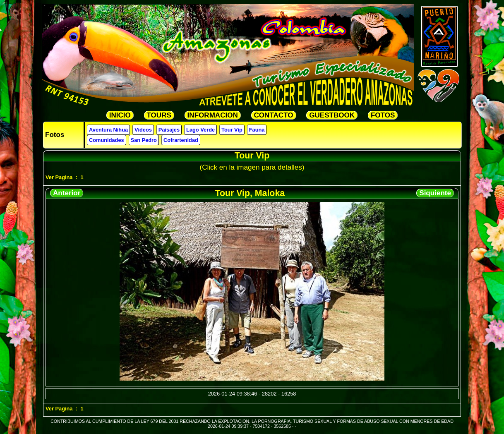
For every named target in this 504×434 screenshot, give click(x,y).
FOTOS (383, 115)
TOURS (159, 115)
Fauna (257, 130)
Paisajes (169, 130)
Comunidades (107, 140)
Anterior (67, 193)
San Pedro (144, 140)
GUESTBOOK (332, 115)
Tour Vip (232, 130)
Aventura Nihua (108, 130)
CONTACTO (274, 115)
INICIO (120, 115)
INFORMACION (213, 115)
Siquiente (435, 193)
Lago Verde (200, 130)
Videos (143, 130)
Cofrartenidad (181, 140)
